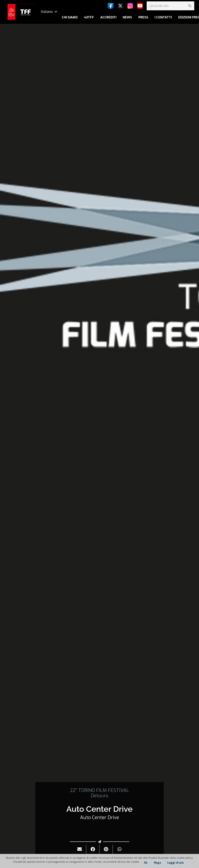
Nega (157, 863)
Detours (99, 796)
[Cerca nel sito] (170, 6)
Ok (146, 863)
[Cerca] (190, 6)
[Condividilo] (93, 849)
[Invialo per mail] (80, 849)
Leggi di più (176, 863)
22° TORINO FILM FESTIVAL (99, 790)
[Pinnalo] (106, 849)
